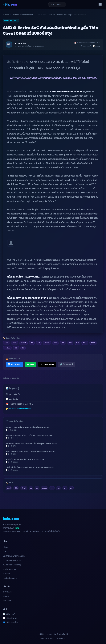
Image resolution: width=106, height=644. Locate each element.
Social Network (9, 569)
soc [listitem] (55, 343)
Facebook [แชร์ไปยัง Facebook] (14, 364)
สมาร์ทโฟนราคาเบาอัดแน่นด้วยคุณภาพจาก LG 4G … (53, 461)
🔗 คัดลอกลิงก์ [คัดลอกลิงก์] (66, 364)
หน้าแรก (6, 15)
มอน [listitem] (85, 343)
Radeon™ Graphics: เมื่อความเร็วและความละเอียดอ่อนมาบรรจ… (53, 437)
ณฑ (65, 488)
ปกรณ (44, 488)
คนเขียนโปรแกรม (10, 578)
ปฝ (71, 488)
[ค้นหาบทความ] (57, 4)
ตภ (58, 488)
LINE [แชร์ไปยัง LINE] (31, 364)
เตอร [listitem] (93, 343)
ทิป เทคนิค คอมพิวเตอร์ (12, 560)
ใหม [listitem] (16, 348)
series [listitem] (7, 348)
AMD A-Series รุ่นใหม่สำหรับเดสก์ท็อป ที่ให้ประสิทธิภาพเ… (53, 429)
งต (37, 488)
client (24, 488)
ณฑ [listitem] (70, 343)
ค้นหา (5, 552)
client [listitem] (23, 343)
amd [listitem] (6, 343)
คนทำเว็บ (6, 574)
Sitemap (6, 596)
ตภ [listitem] (63, 343)
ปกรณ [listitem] (47, 343)
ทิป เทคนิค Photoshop (12, 565)
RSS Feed (7, 601)
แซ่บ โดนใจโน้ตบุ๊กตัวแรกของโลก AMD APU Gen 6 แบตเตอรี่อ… (53, 469)
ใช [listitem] (23, 348)
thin (16, 488)
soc (52, 488)
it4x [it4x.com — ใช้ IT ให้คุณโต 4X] (10, 4)
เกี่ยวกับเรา (7, 592)
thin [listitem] (15, 343)
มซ (31, 488)
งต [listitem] (39, 343)
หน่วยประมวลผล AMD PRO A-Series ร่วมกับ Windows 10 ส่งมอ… (53, 453)
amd (9, 488)
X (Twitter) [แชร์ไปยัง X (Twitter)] (47, 364)
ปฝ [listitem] (77, 343)
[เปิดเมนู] (100, 4)
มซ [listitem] (32, 343)
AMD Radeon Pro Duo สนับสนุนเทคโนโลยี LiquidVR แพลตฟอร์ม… (53, 445)
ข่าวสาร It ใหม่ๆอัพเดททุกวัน (23, 15)
